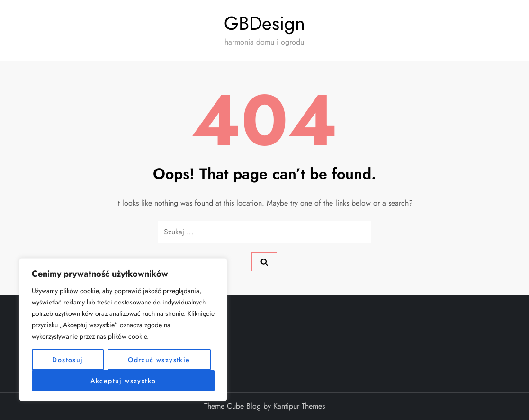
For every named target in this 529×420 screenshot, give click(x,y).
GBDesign (264, 23)
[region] (123, 330)
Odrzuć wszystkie (159, 360)
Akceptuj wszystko (123, 381)
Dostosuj (67, 360)
